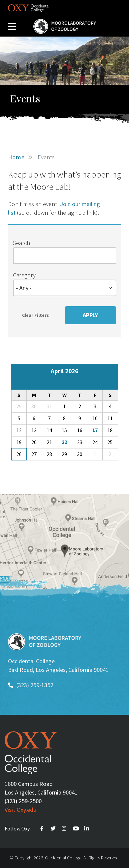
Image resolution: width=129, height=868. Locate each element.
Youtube (76, 828)
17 (95, 430)
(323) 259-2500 (23, 801)
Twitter (54, 828)
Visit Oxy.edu (20, 810)
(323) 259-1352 (35, 685)
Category (24, 275)
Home (16, 157)
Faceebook (43, 828)
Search (21, 243)
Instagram (65, 828)
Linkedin (88, 828)
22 (64, 442)
